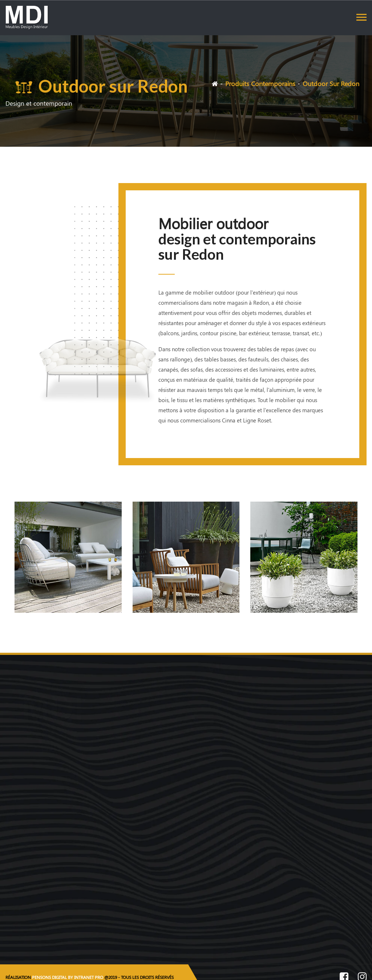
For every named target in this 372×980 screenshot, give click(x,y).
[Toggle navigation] (361, 17)
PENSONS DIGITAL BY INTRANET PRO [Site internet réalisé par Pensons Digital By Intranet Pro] (68, 977)
